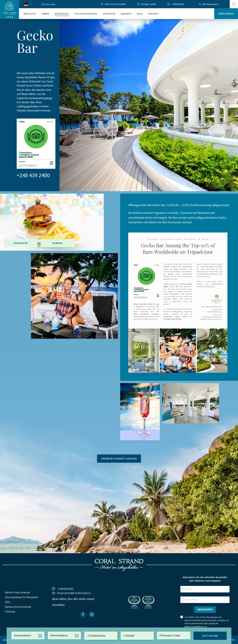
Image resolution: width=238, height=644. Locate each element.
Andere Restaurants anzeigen (119, 459)
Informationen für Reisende (21, 597)
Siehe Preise (226, 14)
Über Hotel (30, 14)
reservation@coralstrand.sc (74, 593)
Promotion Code (170, 635)
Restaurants (62, 14)
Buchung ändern (211, 4)
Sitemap (10, 611)
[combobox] (101, 636)
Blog (140, 14)
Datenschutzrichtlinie (18, 607)
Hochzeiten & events (86, 14)
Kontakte (154, 14)
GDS (8, 602)
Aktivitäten (109, 14)
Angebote (126, 14)
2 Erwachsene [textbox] (97, 636)
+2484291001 (178, 4)
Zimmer (45, 14)
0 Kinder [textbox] (129, 636)
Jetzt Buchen (210, 636)
